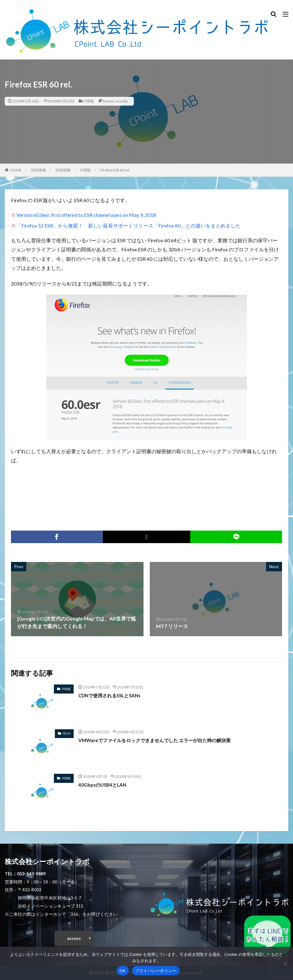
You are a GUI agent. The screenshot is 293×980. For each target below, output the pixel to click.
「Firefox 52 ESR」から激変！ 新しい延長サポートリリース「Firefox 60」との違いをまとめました (128, 225)
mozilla (121, 101)
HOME (16, 170)
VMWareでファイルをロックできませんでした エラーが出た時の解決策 (160, 740)
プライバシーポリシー (156, 971)
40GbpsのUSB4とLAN (104, 785)
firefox (108, 101)
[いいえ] (285, 963)
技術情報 (39, 170)
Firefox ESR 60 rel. (115, 170)
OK (123, 971)
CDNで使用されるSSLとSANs (112, 695)
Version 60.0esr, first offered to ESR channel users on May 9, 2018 (86, 215)
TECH (67, 733)
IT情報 (89, 101)
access (74, 938)
